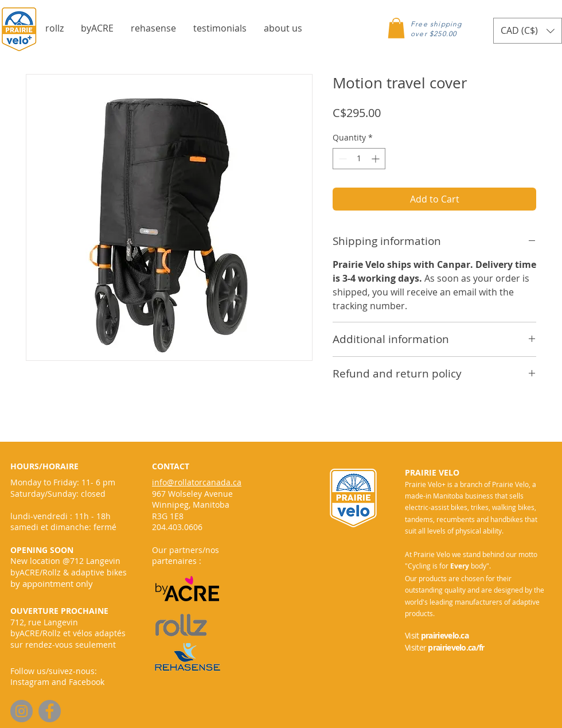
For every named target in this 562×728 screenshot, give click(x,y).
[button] (54, 28)
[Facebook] (50, 711)
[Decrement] (342, 159)
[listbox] (528, 31)
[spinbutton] (359, 159)
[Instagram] (22, 711)
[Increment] (376, 159)
